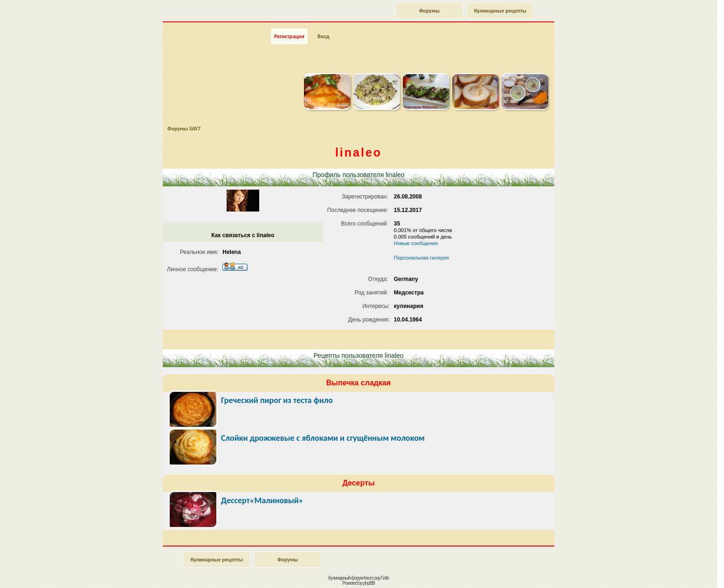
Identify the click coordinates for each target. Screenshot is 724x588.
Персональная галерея (421, 258)
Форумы (429, 11)
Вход (323, 36)
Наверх (684, 571)
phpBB (369, 583)
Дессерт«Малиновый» (262, 500)
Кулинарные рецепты (500, 11)
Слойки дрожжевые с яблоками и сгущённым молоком (323, 438)
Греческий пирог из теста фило (277, 400)
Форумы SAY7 (184, 129)
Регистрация (289, 36)
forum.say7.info (376, 578)
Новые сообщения (416, 243)
